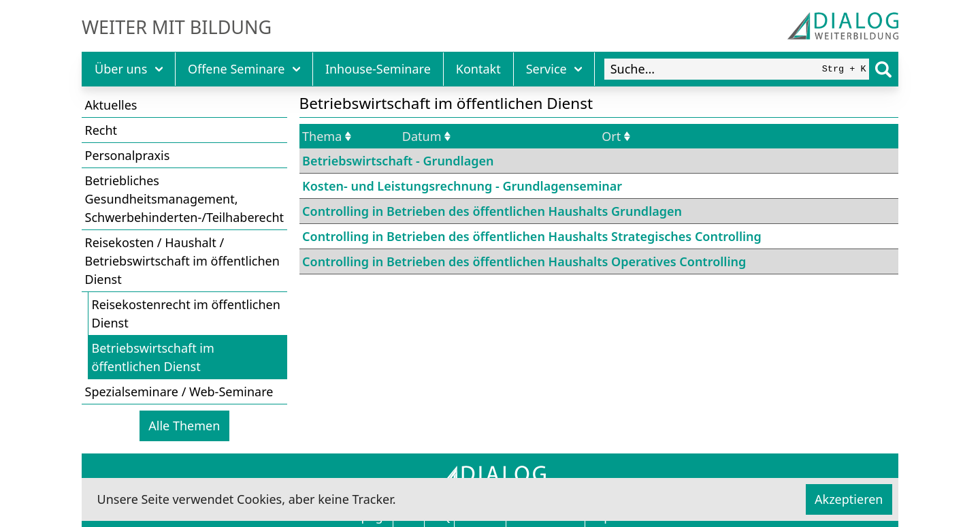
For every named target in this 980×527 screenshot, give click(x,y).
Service (554, 69)
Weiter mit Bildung (177, 27)
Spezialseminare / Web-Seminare (179, 392)
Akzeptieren (849, 499)
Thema (327, 136)
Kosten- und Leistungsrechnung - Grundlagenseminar (462, 186)
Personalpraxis (128, 155)
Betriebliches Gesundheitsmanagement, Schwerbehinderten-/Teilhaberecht (185, 199)
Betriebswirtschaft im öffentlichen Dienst (153, 357)
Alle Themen (184, 426)
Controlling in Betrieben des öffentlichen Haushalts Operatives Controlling (524, 261)
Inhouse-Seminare (378, 69)
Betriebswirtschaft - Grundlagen (398, 161)
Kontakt (478, 69)
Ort (616, 136)
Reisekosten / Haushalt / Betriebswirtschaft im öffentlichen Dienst (182, 261)
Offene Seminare (244, 69)
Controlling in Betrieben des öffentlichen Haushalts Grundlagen (492, 211)
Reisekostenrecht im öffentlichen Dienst (186, 314)
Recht (101, 130)
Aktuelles (111, 105)
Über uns (129, 69)
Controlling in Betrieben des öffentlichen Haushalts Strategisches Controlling (532, 236)
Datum (426, 136)
